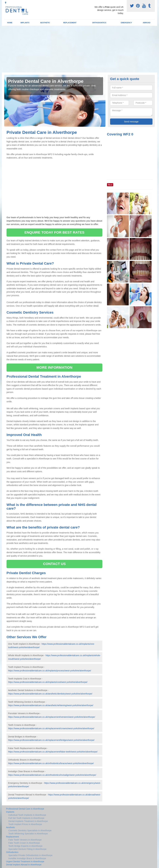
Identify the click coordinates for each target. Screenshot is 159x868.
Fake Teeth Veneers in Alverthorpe (25, 840)
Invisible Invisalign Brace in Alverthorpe (27, 858)
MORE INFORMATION (54, 367)
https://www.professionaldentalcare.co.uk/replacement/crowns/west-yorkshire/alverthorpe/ (51, 728)
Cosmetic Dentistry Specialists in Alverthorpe (30, 830)
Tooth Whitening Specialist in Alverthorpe (28, 834)
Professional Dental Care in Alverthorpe (25, 809)
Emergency (126, 23)
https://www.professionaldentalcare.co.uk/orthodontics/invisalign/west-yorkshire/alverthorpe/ (52, 775)
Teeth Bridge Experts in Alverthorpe (25, 846)
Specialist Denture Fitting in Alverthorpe (27, 849)
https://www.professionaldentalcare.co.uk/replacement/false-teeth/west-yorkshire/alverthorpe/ (53, 752)
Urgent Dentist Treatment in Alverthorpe (25, 861)
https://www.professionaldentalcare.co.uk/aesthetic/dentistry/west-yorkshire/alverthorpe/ (50, 694)
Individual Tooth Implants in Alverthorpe (27, 815)
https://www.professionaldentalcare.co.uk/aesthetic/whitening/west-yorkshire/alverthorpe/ (51, 705)
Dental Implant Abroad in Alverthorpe (24, 865)
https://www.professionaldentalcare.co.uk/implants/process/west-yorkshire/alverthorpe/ (50, 671)
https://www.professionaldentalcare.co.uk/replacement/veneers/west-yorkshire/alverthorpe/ (52, 717)
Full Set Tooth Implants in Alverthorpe (26, 818)
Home (10, 23)
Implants (25, 23)
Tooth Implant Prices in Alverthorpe (25, 824)
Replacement (70, 23)
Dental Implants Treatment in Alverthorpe (28, 821)
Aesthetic (45, 23)
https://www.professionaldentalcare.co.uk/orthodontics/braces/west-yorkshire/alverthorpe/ (51, 763)
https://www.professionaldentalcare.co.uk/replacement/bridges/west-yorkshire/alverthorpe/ (51, 740)
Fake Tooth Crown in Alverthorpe (24, 843)
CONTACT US (54, 564)
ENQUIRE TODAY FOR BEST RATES (54, 232)
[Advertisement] (79, 49)
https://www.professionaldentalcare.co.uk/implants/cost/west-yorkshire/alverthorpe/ (48, 682)
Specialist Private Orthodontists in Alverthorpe (30, 855)
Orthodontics (99, 23)
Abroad (147, 23)
